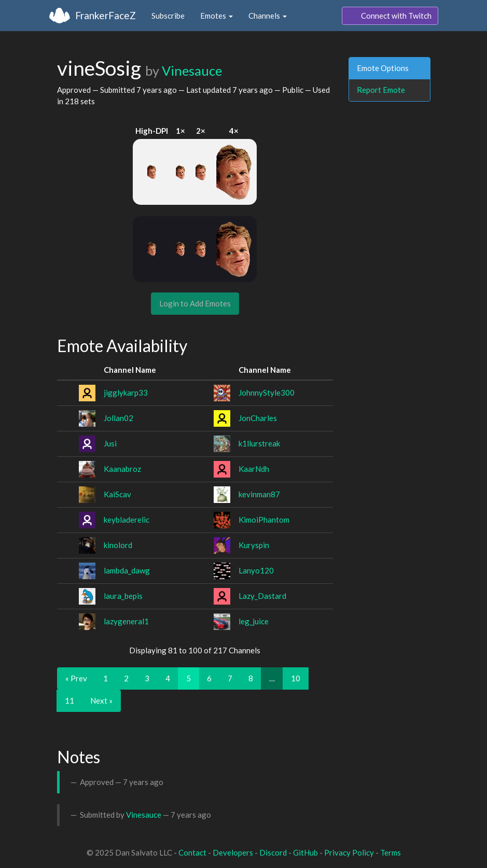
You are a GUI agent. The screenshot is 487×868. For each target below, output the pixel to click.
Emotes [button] (217, 16)
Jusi (110, 443)
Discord (273, 852)
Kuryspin (254, 545)
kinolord (118, 545)
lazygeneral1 (126, 621)
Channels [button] (268, 16)
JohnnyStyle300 (267, 393)
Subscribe (168, 16)
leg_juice (254, 621)
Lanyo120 (256, 570)
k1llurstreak (259, 443)
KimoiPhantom (264, 520)
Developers (233, 852)
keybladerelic (127, 520)
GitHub (305, 852)
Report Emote (381, 90)
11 (69, 701)
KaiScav (117, 494)
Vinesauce (192, 71)
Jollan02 (119, 418)
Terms (391, 852)
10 (296, 678)
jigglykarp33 (126, 393)
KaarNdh (254, 469)
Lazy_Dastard (262, 596)
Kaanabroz (122, 469)
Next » (101, 701)
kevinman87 (259, 494)
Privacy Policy (349, 852)
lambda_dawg (127, 570)
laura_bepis (123, 596)
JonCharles (258, 418)
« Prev (76, 678)
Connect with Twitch (390, 16)
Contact (192, 852)
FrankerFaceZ (106, 15)
